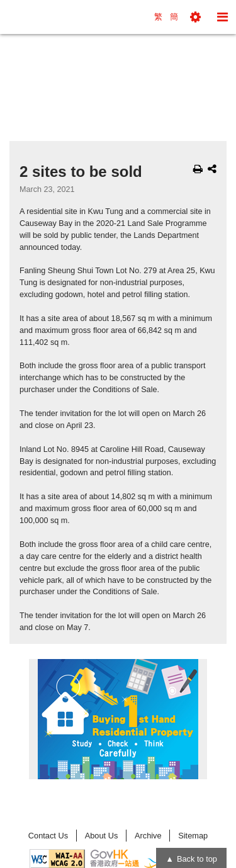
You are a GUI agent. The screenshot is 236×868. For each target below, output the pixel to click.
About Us (102, 836)
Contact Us (48, 836)
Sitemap (193, 836)
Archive (148, 836)
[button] (195, 17)
